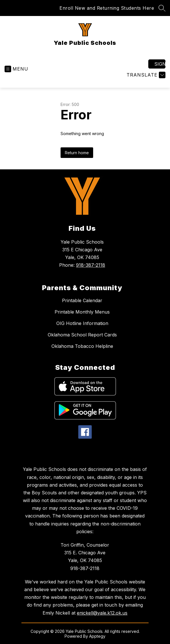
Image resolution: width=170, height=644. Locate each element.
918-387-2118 (91, 265)
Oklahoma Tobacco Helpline (82, 346)
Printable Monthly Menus (82, 312)
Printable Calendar (82, 300)
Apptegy (97, 636)
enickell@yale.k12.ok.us (102, 613)
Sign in (160, 64)
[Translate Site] (145, 75)
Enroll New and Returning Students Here (107, 8)
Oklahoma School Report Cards (82, 335)
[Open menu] (16, 69)
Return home (77, 153)
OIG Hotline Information (82, 323)
